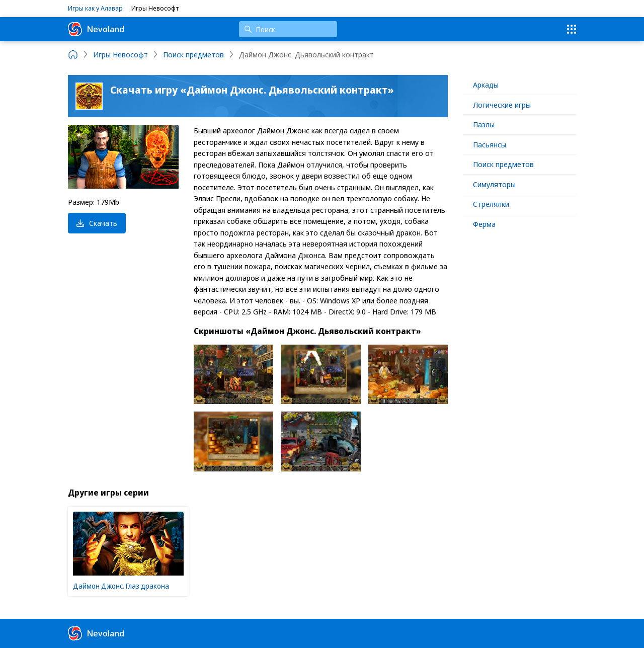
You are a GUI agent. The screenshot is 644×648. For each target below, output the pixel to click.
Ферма (484, 224)
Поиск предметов (503, 164)
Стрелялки (491, 204)
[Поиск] (288, 29)
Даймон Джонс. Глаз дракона (121, 586)
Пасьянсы (490, 144)
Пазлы (484, 124)
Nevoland (96, 29)
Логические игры (502, 105)
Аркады (486, 85)
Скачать (97, 223)
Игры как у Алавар (95, 8)
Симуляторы (494, 184)
